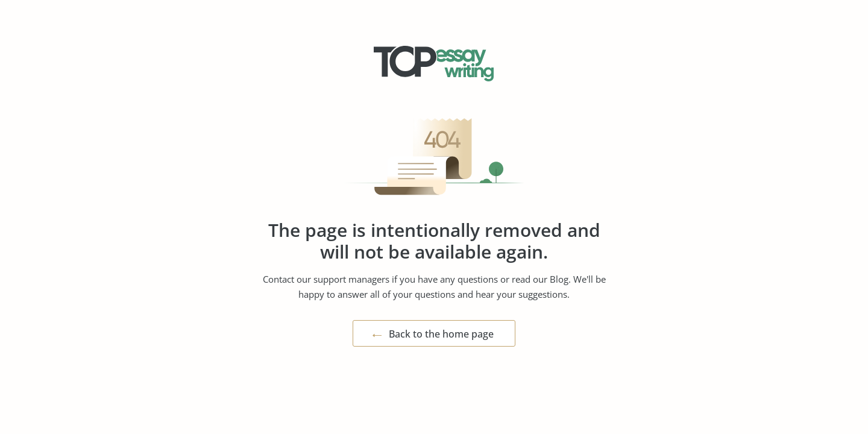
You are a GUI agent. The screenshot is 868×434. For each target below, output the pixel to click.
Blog (559, 279)
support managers (351, 279)
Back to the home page (441, 334)
